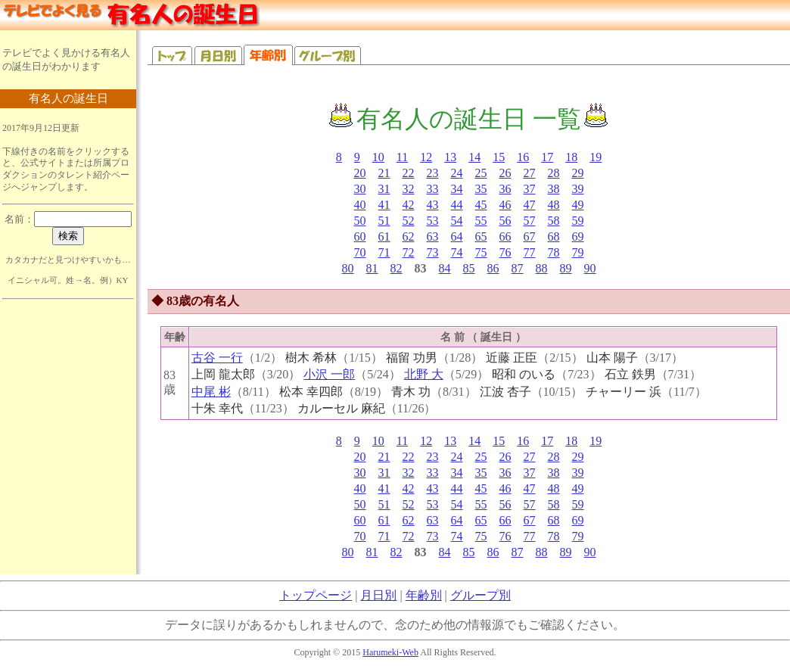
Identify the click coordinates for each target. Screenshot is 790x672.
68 (554, 236)
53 (433, 221)
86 (493, 268)
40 (360, 205)
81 (372, 268)
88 (542, 268)
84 (445, 268)
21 (384, 173)
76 (505, 252)
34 (457, 189)
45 (481, 205)
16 (523, 157)
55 (481, 221)
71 (384, 252)
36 (505, 189)
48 (554, 205)
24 (457, 173)
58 (554, 221)
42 (409, 205)
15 (499, 157)
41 (384, 205)
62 (409, 236)
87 (518, 268)
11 (402, 157)
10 (378, 157)
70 (360, 252)
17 (547, 157)
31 (384, 189)
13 (450, 157)
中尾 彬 (211, 392)
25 (481, 173)
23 (433, 173)
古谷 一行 (217, 358)
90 (590, 268)
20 (360, 173)
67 (530, 236)
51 (384, 221)
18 (571, 157)
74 (457, 252)
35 (481, 189)
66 (505, 236)
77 (530, 252)
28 (554, 173)
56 (505, 221)
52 (409, 221)
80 (348, 268)
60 (360, 236)
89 (566, 268)
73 (433, 252)
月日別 (378, 595)
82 (397, 268)
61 (384, 236)
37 (530, 189)
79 (578, 252)
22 (409, 173)
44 (457, 205)
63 (433, 236)
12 (426, 157)
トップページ (316, 595)
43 (433, 205)
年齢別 (424, 595)
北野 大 (424, 374)
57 (530, 221)
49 (578, 205)
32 (409, 189)
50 (360, 221)
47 (530, 205)
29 (578, 173)
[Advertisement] (68, 397)
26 (505, 173)
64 (457, 236)
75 (481, 252)
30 (360, 189)
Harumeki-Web (390, 652)
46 (505, 205)
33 (433, 189)
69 (578, 236)
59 (578, 221)
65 (481, 236)
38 (554, 189)
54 (457, 221)
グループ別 (481, 595)
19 (596, 157)
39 (578, 189)
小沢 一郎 (329, 374)
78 (554, 252)
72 (409, 252)
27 (530, 173)
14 (474, 157)
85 (469, 268)
